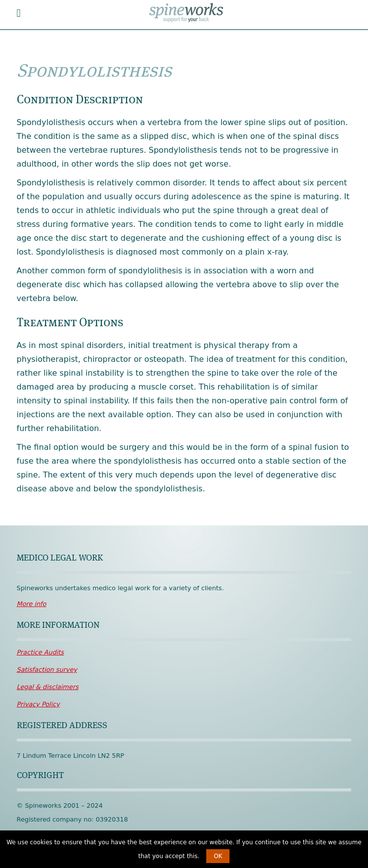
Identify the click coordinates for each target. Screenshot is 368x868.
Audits (40, 652)
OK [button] (218, 856)
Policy (38, 704)
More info (32, 604)
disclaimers (48, 687)
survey (47, 670)
